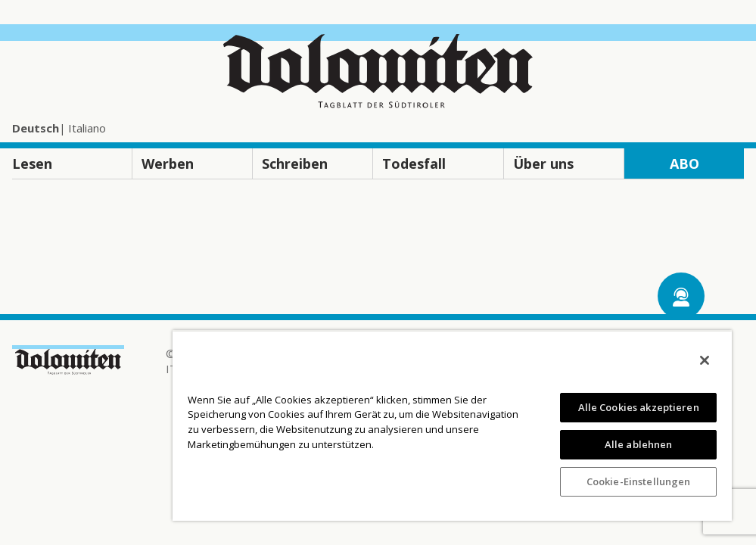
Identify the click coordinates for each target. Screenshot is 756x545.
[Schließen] (705, 360)
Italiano (87, 128)
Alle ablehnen (639, 444)
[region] (452, 425)
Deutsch (36, 128)
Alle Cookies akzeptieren (639, 407)
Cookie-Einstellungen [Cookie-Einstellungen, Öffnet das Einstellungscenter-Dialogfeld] (639, 481)
